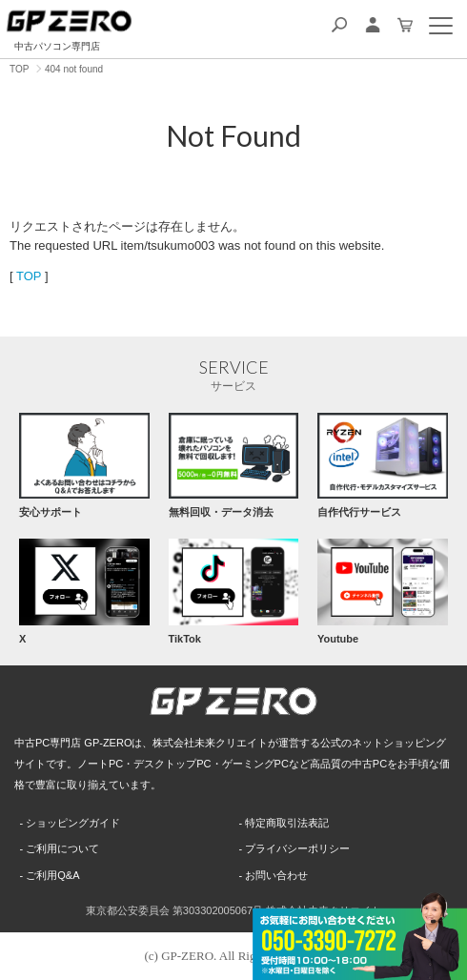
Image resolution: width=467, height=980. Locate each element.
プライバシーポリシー (297, 848)
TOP (29, 276)
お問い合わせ (276, 875)
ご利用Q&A (52, 875)
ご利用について (62, 848)
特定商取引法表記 (287, 823)
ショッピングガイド (73, 823)
